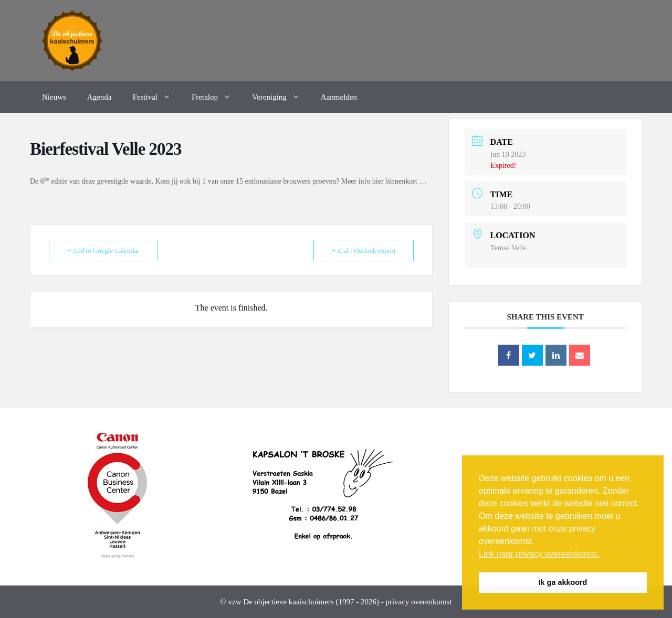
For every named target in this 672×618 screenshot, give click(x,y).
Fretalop (217, 97)
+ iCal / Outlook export (364, 251)
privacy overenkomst (418, 602)
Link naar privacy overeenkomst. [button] (539, 554)
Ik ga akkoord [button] (563, 582)
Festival (157, 97)
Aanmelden (339, 97)
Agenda (99, 97)
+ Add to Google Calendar (103, 251)
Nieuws (54, 97)
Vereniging (281, 97)
